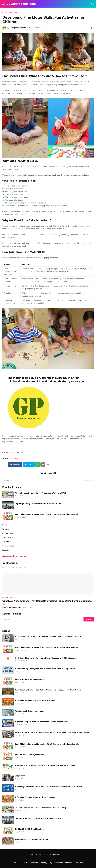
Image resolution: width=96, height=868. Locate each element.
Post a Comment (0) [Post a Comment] (48, 473)
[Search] (93, 4)
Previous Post (9, 480)
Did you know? (8, 533)
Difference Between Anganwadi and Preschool (35, 701)
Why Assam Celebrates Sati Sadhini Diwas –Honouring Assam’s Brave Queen (48, 690)
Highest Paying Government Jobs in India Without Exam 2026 (42, 722)
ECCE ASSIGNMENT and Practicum (30, 679)
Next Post (88, 480)
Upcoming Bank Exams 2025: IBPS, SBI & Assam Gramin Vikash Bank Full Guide (49, 787)
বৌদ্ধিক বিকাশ (20, 776)
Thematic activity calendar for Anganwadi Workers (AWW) (41, 493)
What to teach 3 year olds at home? (30, 711)
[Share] (92, 28)
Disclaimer (34, 863)
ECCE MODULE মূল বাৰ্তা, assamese (29, 755)
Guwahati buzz (8, 546)
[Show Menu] (3, 4)
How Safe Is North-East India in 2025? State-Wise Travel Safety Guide (45, 765)
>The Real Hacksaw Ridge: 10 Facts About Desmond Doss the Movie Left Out (48, 637)
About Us (24, 863)
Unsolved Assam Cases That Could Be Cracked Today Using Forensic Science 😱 (47, 602)
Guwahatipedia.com (21, 4)
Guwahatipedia (43, 854)
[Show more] (48, 464)
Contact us (79, 863)
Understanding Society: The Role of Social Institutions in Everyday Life (45, 669)
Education (6, 550)
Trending (6, 529)
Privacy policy (47, 863)
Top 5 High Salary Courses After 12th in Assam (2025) (38, 504)
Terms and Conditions (63, 863)
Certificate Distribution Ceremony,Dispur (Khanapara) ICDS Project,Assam (47, 658)
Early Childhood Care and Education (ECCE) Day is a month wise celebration (48, 514)
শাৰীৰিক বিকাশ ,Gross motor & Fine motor (32, 840)
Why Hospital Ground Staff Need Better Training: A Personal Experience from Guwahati (52, 732)
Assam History (8, 537)
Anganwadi (7, 542)
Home (5, 13)
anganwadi (13, 13)
